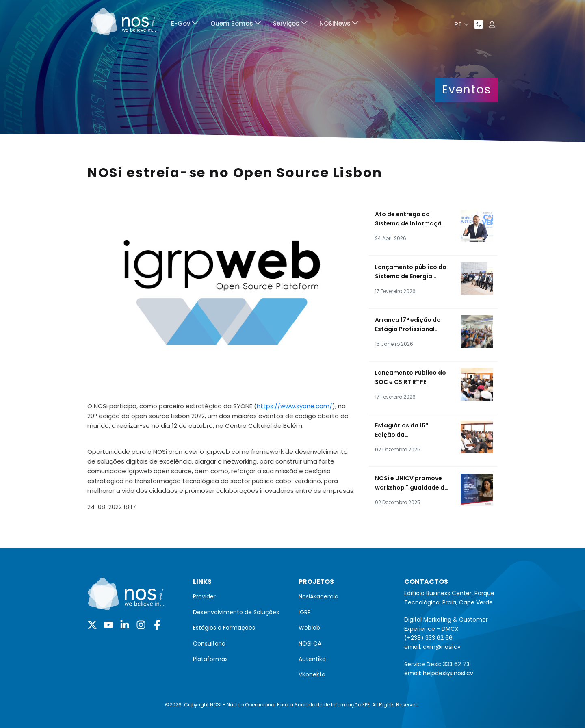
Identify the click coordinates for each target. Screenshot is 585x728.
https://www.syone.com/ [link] (295, 406)
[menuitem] (185, 25)
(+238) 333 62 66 (428, 638)
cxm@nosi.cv (442, 647)
